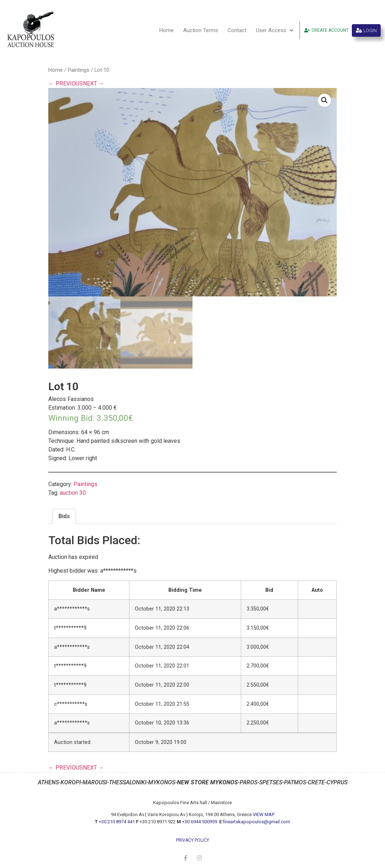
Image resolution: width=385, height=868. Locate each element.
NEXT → (94, 83)
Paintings (79, 70)
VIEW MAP (264, 814)
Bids (64, 516)
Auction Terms (201, 30)
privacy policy (192, 840)
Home (167, 30)
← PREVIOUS (66, 83)
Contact (237, 30)
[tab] (64, 516)
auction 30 (73, 493)
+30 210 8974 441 (117, 822)
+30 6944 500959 (200, 822)
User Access (275, 30)
